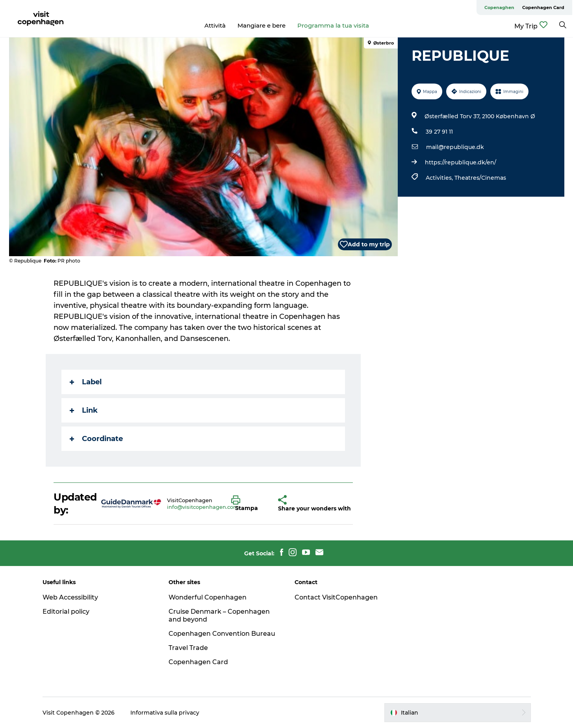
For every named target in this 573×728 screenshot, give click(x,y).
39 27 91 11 (439, 132)
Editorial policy (66, 612)
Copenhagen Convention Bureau (222, 634)
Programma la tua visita (333, 25)
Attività (215, 25)
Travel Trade (188, 648)
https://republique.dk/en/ (461, 162)
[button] (249, 504)
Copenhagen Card (543, 7)
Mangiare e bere (261, 25)
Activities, (440, 178)
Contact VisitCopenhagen (336, 597)
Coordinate (96, 439)
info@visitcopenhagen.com (203, 507)
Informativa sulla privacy (165, 713)
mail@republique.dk (455, 147)
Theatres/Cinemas (480, 178)
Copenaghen (499, 7)
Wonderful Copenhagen (208, 597)
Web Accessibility (70, 597)
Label (86, 382)
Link (84, 410)
